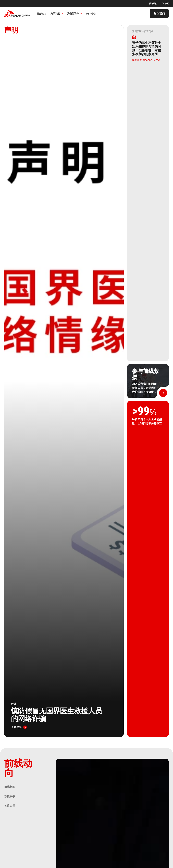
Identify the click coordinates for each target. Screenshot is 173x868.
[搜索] (165, 3)
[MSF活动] (91, 14)
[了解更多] (19, 727)
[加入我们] (159, 14)
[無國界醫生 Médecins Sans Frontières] (17, 14)
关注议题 (10, 806)
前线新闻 (10, 787)
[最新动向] (42, 14)
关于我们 (57, 13)
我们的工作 (75, 13)
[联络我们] (153, 3)
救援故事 (10, 796)
